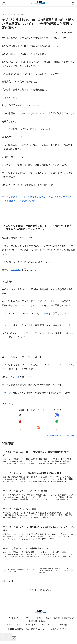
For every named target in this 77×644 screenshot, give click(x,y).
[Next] (9, 639)
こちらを (15, 270)
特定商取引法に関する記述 (64, 621)
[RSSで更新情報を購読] (38, 427)
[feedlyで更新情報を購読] (57, 421)
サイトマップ (13, 621)
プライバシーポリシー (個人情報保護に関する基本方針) (39, 622)
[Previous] (3, 639)
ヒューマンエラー (13, 627)
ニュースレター (9, 404)
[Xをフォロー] (20, 415)
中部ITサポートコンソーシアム (39, 627)
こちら (45, 313)
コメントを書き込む (39, 592)
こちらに (6, 325)
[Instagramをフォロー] (57, 415)
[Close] (14, 641)
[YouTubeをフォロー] (20, 421)
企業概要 (64, 627)
